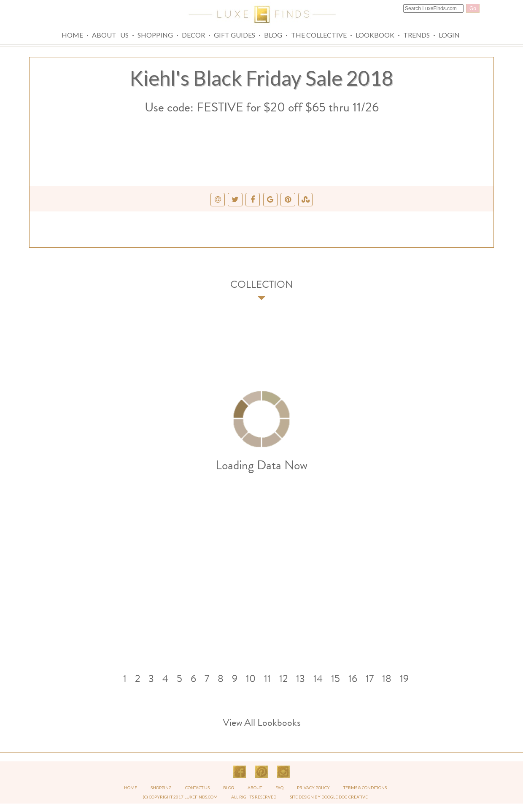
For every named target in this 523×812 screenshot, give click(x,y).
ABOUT (255, 788)
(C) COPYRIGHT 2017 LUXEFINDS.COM (180, 797)
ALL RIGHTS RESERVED (254, 797)
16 (353, 679)
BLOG (229, 788)
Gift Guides (235, 35)
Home (72, 35)
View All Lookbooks (262, 723)
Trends (417, 35)
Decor (193, 35)
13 (301, 679)
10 (251, 679)
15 (336, 679)
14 (318, 679)
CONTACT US (197, 788)
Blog (273, 35)
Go (473, 8)
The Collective (319, 35)
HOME (131, 788)
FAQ (280, 788)
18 (387, 679)
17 (370, 679)
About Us (110, 35)
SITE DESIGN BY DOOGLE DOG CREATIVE (329, 797)
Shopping (155, 35)
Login (449, 35)
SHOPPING (161, 788)
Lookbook (375, 35)
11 (267, 679)
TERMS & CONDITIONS (365, 788)
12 (283, 679)
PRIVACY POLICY (314, 788)
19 (404, 679)
